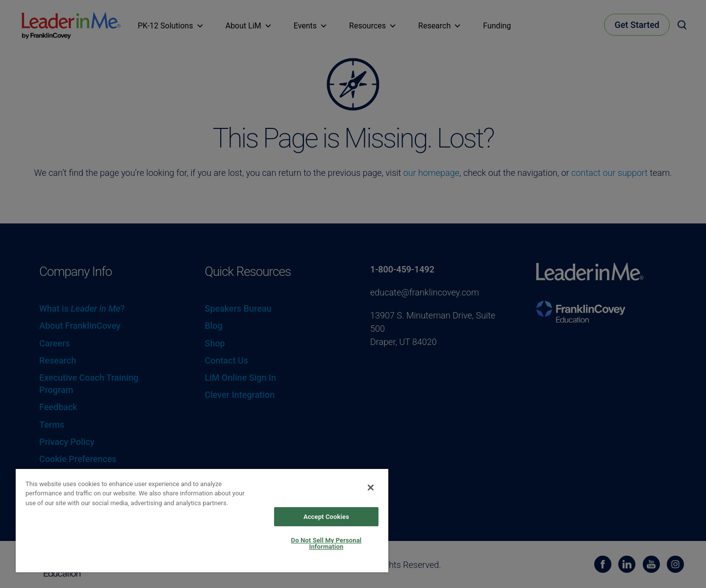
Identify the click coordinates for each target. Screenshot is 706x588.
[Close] (371, 488)
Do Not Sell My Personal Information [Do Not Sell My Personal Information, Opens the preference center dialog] (327, 543)
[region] (202, 520)
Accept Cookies (326, 517)
